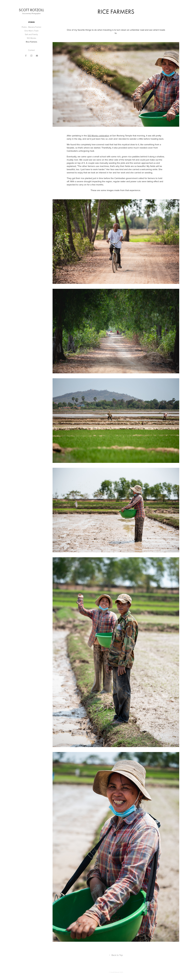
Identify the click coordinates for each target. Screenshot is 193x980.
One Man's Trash (31, 31)
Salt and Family (31, 34)
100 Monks (31, 38)
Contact (31, 50)
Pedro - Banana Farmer (31, 27)
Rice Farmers (31, 42)
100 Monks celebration (98, 136)
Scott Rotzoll (31, 10)
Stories (31, 22)
